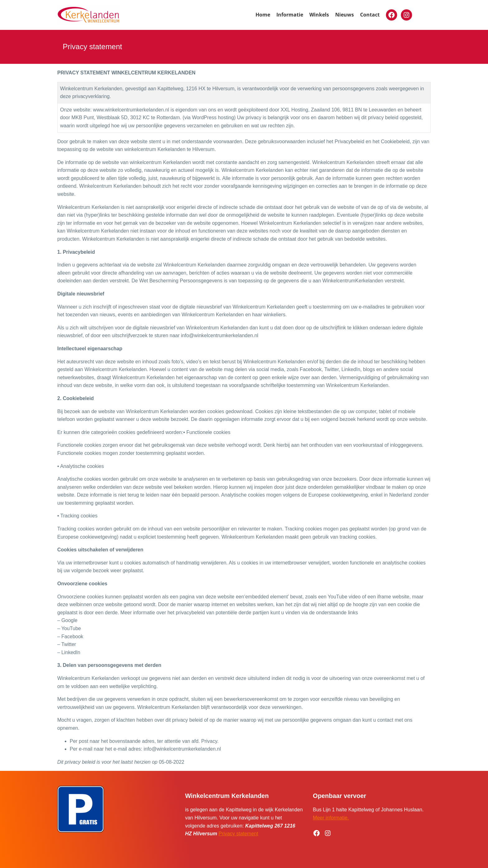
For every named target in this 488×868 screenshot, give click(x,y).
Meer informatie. (331, 818)
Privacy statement (238, 834)
